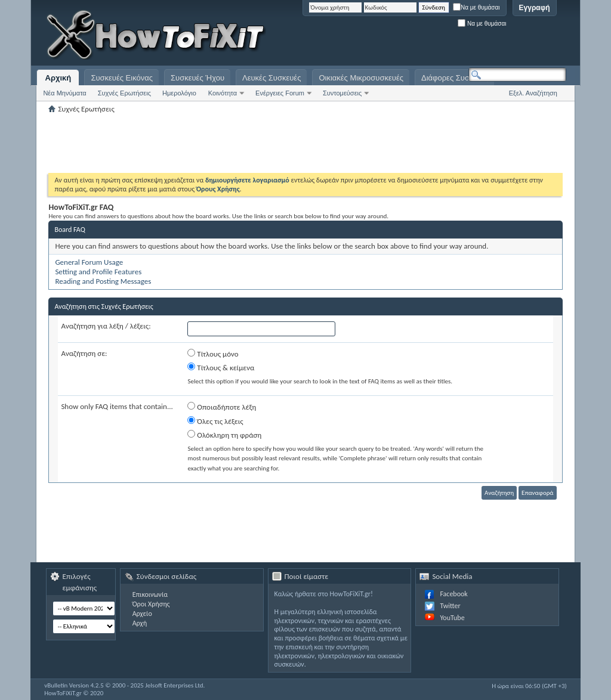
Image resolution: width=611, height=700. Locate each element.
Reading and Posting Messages (103, 281)
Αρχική (58, 78)
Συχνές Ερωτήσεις (124, 93)
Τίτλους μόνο (213, 354)
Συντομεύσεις (342, 93)
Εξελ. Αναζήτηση (533, 93)
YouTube (452, 618)
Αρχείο (142, 614)
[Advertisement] (417, 36)
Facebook (453, 594)
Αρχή (140, 623)
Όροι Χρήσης (151, 604)
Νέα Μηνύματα (64, 93)
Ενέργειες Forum (280, 93)
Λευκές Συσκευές (271, 78)
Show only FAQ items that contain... (117, 406)
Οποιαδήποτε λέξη (222, 407)
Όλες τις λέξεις (215, 421)
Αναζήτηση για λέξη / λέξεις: (106, 326)
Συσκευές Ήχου (198, 78)
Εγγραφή (535, 8)
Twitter (450, 606)
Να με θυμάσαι (476, 7)
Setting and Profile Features (98, 272)
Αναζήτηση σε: (84, 353)
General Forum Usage (89, 262)
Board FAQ (70, 230)
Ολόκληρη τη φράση (224, 435)
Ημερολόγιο (179, 93)
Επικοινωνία (150, 594)
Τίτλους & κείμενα (221, 367)
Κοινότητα (223, 93)
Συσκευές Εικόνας (122, 78)
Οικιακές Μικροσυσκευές (361, 78)
